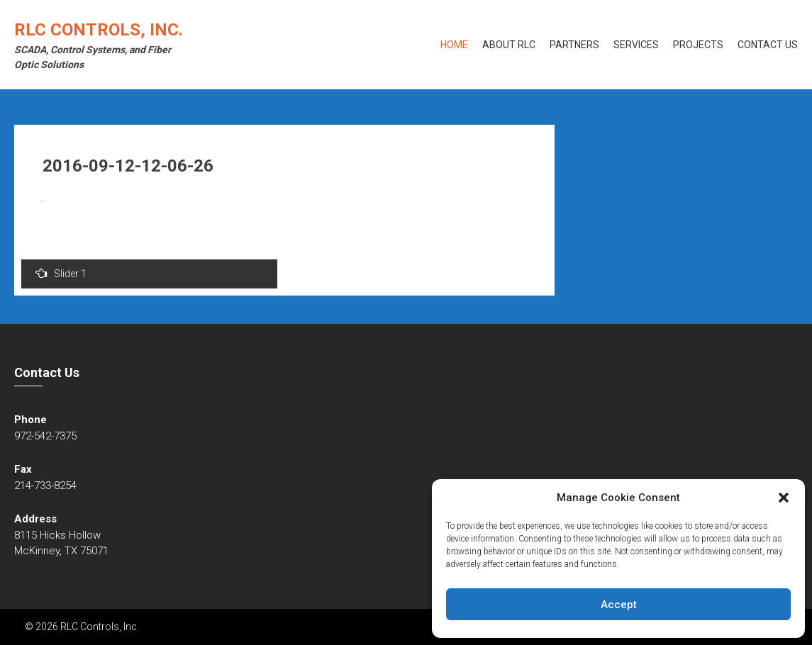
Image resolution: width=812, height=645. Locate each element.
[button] (784, 498)
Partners (574, 45)
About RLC (509, 45)
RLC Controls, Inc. (99, 30)
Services (636, 45)
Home (454, 45)
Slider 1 (61, 273)
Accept (619, 605)
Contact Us (768, 45)
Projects (698, 45)
